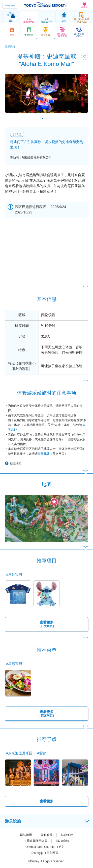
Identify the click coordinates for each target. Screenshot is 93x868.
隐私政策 (47, 835)
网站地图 (26, 835)
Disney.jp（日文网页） (46, 853)
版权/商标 (63, 841)
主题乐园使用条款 (36, 841)
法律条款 (67, 835)
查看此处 (44, 454)
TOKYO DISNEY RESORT (45, 5)
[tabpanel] (46, 96)
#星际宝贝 (14, 574)
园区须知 (15, 463)
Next (81, 118)
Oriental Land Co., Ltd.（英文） (46, 847)
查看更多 (46, 624)
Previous (12, 118)
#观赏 (42, 753)
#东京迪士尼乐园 (19, 753)
